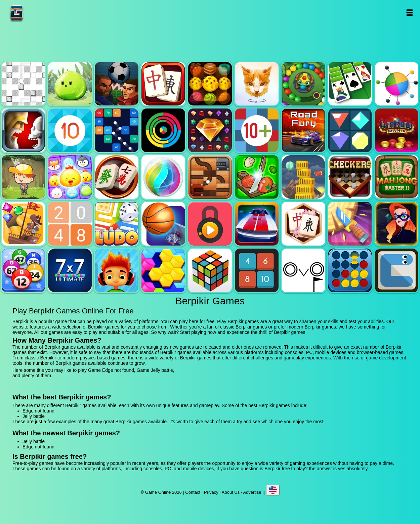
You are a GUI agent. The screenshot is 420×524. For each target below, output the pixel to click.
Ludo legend (117, 224)
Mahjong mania (117, 177)
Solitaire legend (350, 84)
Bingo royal (24, 270)
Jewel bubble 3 (163, 177)
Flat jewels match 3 (350, 130)
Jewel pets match (70, 177)
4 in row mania (397, 130)
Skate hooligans (117, 270)
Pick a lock (210, 224)
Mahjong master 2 (397, 177)
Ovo (303, 270)
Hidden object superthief (397, 224)
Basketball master (163, 224)
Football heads (117, 84)
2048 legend (70, 224)
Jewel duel (24, 130)
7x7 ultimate (70, 270)
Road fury (303, 130)
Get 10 (70, 130)
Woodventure (24, 177)
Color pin (397, 84)
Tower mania (303, 177)
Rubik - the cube (210, 270)
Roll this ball (210, 177)
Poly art (257, 84)
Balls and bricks (117, 130)
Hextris (163, 270)
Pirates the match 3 (24, 224)
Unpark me (257, 224)
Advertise (252, 492)
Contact (193, 492)
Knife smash (350, 224)
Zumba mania (303, 84)
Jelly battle (70, 84)
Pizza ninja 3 (257, 177)
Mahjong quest (163, 84)
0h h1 (257, 270)
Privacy (211, 492)
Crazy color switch (163, 130)
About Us (231, 492)
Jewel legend (210, 130)
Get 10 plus (257, 130)
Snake (397, 270)
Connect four (350, 270)
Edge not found (24, 84)
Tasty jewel (210, 84)
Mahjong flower (303, 224)
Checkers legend (350, 177)
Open (409, 13)
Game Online (38, 13)
